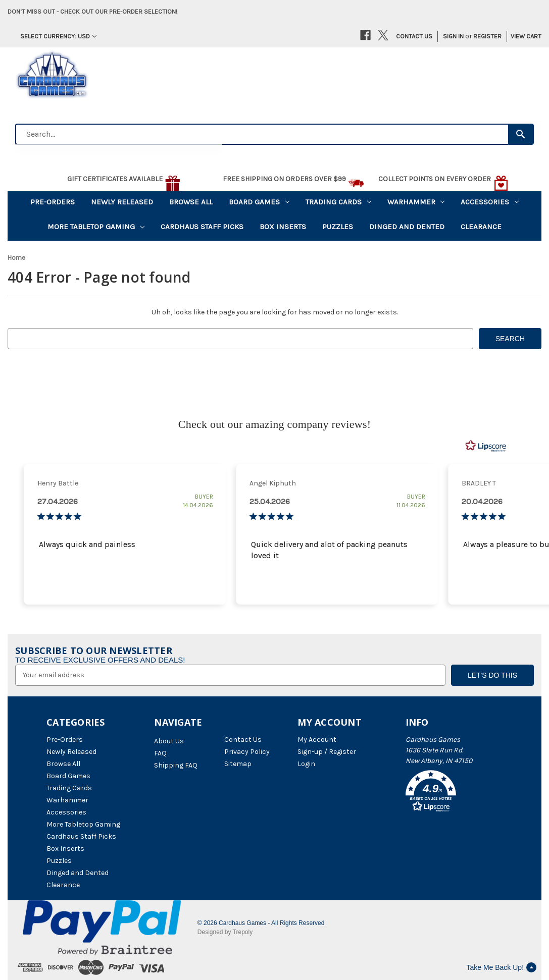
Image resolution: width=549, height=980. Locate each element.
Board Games (259, 202)
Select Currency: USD (58, 36)
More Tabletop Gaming (96, 227)
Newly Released (122, 202)
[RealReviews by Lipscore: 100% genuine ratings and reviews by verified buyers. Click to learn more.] (486, 446)
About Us (169, 741)
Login (306, 764)
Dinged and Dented (407, 227)
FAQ (160, 753)
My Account (317, 740)
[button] (454, 793)
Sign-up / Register (327, 752)
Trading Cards (338, 202)
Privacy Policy (247, 752)
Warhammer (416, 202)
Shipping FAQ (176, 765)
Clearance (481, 227)
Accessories (490, 202)
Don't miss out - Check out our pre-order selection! (92, 11)
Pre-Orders (53, 202)
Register (487, 36)
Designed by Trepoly (225, 932)
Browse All (191, 202)
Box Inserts (283, 227)
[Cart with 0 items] (522, 36)
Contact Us (414, 36)
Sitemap (238, 764)
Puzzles (338, 227)
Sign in (453, 36)
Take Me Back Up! (501, 967)
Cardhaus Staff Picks (202, 227)
